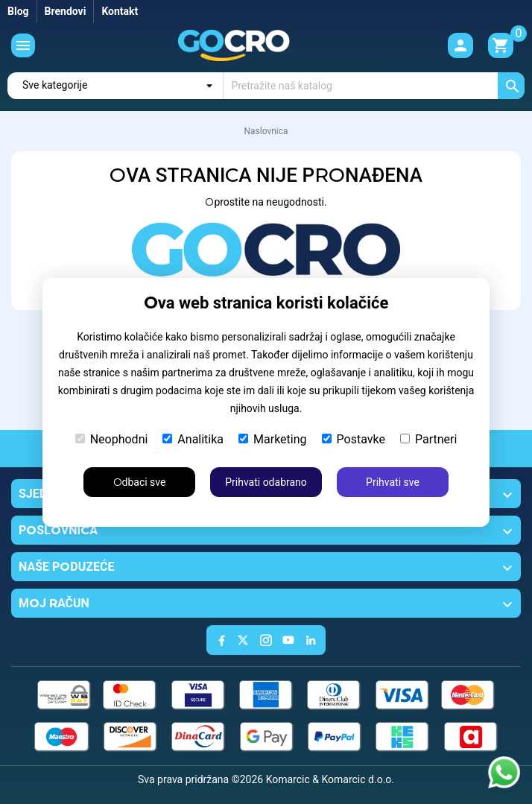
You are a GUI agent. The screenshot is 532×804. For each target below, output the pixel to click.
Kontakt (120, 11)
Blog (18, 11)
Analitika (193, 439)
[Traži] (374, 86)
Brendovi (66, 11)
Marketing (272, 439)
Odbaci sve (140, 482)
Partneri (428, 439)
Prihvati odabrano (266, 482)
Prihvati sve (393, 482)
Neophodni (112, 439)
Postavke (354, 439)
